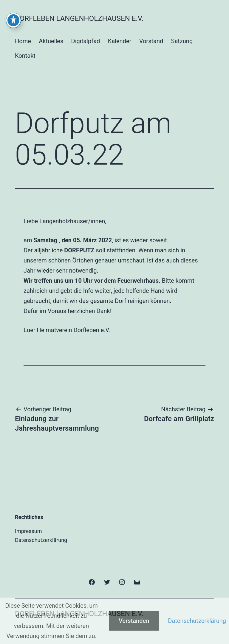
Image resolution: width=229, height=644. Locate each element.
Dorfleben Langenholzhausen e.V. (79, 18)
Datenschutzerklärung (41, 540)
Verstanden (134, 621)
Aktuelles (51, 41)
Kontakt (25, 56)
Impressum (28, 531)
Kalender (120, 41)
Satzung (182, 41)
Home (23, 41)
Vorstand (151, 41)
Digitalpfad (86, 41)
